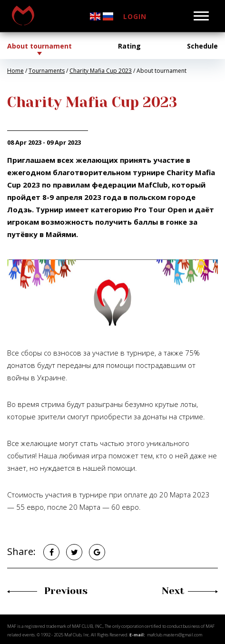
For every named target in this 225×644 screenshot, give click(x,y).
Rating (129, 46)
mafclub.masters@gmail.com (175, 635)
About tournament (39, 46)
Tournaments (47, 71)
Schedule (202, 46)
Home (15, 71)
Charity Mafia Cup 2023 (101, 71)
